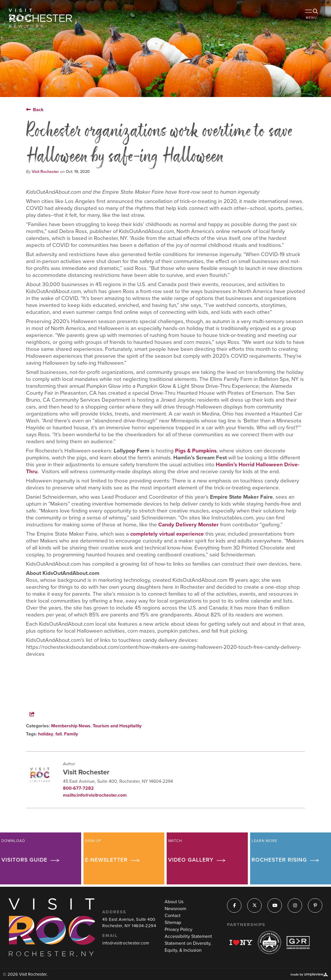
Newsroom (175, 909)
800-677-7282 (78, 788)
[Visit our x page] (255, 906)
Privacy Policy (178, 929)
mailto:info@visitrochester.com (95, 795)
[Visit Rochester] (40, 18)
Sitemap (173, 923)
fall (59, 734)
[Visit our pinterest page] (315, 906)
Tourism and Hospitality (117, 726)
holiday (46, 734)
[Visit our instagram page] (295, 906)
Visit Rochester (45, 172)
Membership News (71, 726)
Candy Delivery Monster (188, 525)
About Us (174, 902)
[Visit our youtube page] (275, 906)
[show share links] (39, 714)
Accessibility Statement (188, 936)
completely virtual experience (167, 534)
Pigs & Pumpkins (196, 451)
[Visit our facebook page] (234, 906)
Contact (173, 916)
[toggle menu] (314, 17)
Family (71, 734)
